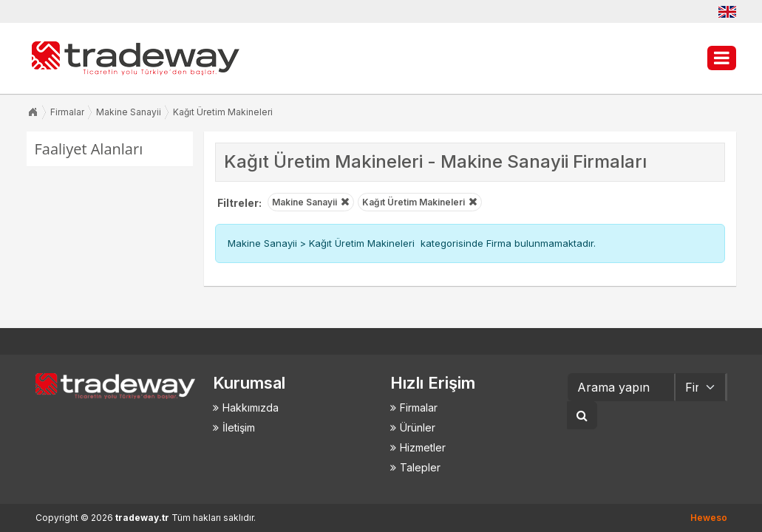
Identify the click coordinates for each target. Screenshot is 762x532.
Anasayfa (33, 112)
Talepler (420, 467)
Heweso (709, 518)
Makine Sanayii (129, 112)
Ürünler (418, 427)
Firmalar (67, 112)
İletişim (239, 427)
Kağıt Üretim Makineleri (223, 112)
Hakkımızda (251, 407)
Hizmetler (423, 447)
